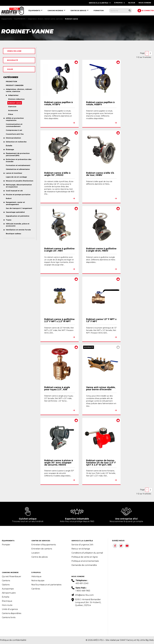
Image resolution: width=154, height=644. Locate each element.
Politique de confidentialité (13, 640)
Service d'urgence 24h (82, 545)
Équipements (7, 19)
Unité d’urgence (10, 609)
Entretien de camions (42, 549)
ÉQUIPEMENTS (20, 19)
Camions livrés (9, 617)
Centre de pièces (40, 557)
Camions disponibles (12, 613)
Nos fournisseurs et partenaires (46, 585)
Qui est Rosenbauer (12, 576)
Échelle (6, 597)
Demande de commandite (84, 565)
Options (6, 585)
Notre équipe (38, 581)
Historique (36, 576)
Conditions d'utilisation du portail (87, 553)
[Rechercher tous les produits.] (130, 10)
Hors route (7, 605)
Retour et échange (81, 549)
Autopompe (8, 589)
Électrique (7, 601)
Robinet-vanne (72, 19)
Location (35, 553)
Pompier (6, 545)
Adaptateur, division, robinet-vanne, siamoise (45, 19)
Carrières (36, 589)
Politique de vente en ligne (85, 557)
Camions (6, 581)
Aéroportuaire (9, 593)
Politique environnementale (85, 561)
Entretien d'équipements (44, 545)
